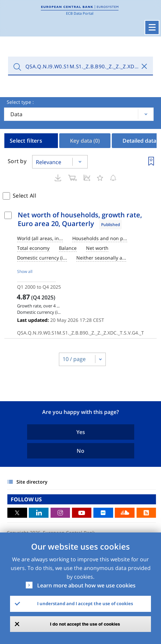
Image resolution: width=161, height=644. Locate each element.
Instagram (60, 513)
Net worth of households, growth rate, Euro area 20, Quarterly (80, 219)
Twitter (17, 513)
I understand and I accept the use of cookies (85, 603)
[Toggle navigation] (152, 27)
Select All (24, 196)
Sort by (17, 161)
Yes (81, 432)
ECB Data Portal (80, 13)
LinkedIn (39, 513)
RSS (146, 513)
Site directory (32, 482)
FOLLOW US (26, 499)
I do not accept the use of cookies (85, 624)
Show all (25, 271)
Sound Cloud (125, 513)
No (80, 451)
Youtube (82, 513)
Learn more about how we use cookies (86, 585)
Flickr (103, 513)
